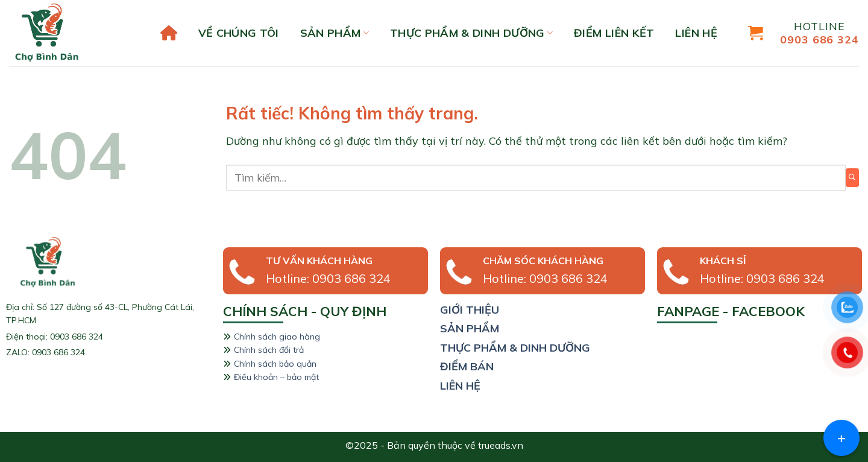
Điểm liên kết (614, 33)
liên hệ (696, 33)
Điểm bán (467, 366)
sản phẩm (470, 328)
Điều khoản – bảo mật (276, 377)
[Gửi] (852, 178)
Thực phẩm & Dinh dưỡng (471, 33)
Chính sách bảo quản (275, 364)
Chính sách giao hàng (277, 337)
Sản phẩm (335, 33)
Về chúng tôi (239, 33)
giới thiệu (470, 310)
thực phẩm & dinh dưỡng (515, 348)
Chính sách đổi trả (269, 350)
